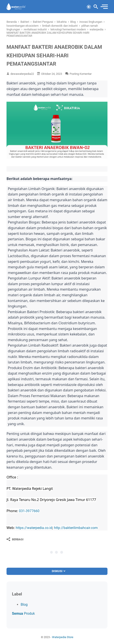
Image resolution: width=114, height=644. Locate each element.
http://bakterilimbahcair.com (76, 528)
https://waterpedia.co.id (34, 528)
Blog (24, 605)
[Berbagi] (15, 539)
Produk (23, 613)
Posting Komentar (81, 74)
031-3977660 (29, 511)
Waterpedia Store (63, 637)
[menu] (104, 7)
